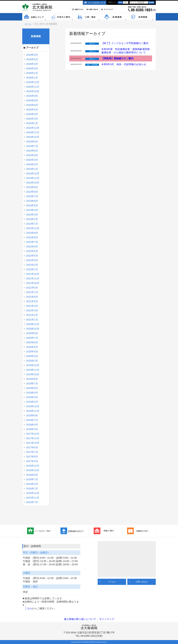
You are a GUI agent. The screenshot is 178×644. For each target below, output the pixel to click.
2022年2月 (32, 265)
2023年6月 (32, 201)
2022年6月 (32, 247)
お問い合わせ (142, 582)
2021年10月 (33, 283)
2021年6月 (32, 297)
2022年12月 (33, 228)
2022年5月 (32, 251)
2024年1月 (32, 169)
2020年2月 (32, 361)
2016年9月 (32, 475)
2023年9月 (32, 187)
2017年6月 (32, 457)
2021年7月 (32, 292)
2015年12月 (33, 493)
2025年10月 (33, 91)
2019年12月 (33, 365)
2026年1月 (32, 78)
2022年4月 (32, 256)
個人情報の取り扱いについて (80, 619)
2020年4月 (32, 352)
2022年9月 (32, 233)
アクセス (112, 582)
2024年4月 (32, 155)
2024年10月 (33, 137)
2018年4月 (32, 425)
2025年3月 (32, 114)
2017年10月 (33, 443)
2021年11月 (33, 279)
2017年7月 (32, 452)
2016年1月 (32, 489)
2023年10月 (33, 183)
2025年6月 (32, 105)
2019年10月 (33, 374)
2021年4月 (32, 306)
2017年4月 (32, 461)
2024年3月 (32, 160)
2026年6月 (32, 55)
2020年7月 (32, 338)
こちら (28, 608)
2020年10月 (33, 329)
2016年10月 (33, 470)
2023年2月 (32, 219)
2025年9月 (32, 96)
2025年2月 (32, 119)
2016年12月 (33, 466)
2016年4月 (32, 484)
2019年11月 (33, 370)
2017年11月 (33, 438)
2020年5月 (32, 347)
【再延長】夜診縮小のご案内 (117, 58)
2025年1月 (32, 123)
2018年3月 (32, 429)
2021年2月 (32, 315)
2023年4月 (32, 210)
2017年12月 (33, 434)
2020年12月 (33, 324)
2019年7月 (32, 384)
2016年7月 (32, 479)
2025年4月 (32, 110)
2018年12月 (33, 406)
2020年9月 (32, 333)
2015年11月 (33, 498)
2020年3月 (32, 356)
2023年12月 (33, 173)
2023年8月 (32, 192)
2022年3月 (32, 260)
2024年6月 (32, 151)
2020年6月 (32, 342)
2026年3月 (32, 68)
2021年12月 (33, 274)
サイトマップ (107, 619)
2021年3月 (32, 310)
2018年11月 (33, 411)
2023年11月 (33, 178)
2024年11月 (33, 132)
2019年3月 (32, 397)
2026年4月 (32, 64)
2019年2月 (32, 402)
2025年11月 (33, 87)
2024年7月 (32, 146)
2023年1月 (32, 224)
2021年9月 (32, 288)
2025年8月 (32, 100)
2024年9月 (32, 142)
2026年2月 (32, 73)
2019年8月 (32, 379)
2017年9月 (32, 447)
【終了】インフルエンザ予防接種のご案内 (125, 43)
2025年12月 (33, 82)
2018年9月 (32, 415)
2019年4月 (32, 393)
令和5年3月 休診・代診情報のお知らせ (124, 64)
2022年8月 (32, 237)
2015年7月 (32, 502)
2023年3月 (32, 215)
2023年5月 (32, 205)
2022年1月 (32, 269)
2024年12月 (33, 128)
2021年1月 (32, 320)
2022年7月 (32, 242)
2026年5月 (32, 59)
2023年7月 (32, 196)
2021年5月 (32, 301)
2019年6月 (32, 388)
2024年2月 (32, 164)
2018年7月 (32, 420)
